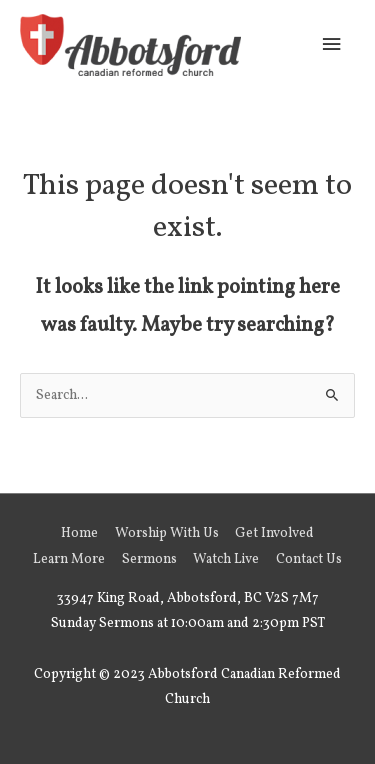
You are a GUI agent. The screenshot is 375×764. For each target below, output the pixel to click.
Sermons (149, 559)
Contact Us (309, 559)
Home (79, 533)
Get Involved (274, 533)
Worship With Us (167, 533)
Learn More (69, 559)
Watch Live (226, 559)
